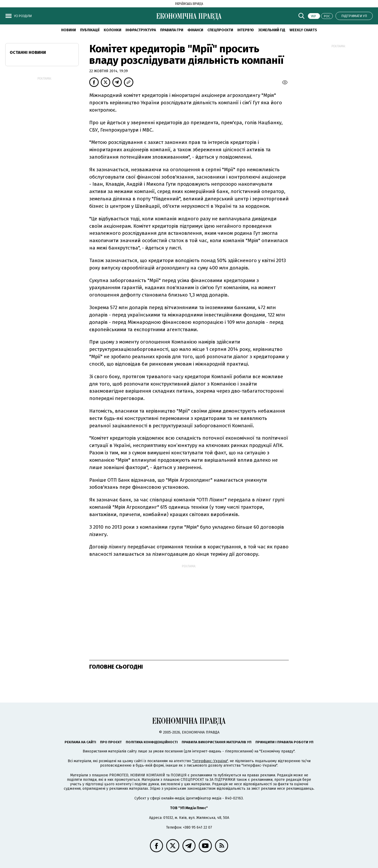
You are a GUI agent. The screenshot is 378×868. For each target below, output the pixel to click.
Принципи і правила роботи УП (284, 742)
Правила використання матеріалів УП (217, 742)
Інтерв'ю (246, 30)
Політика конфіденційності (152, 742)
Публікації (90, 30)
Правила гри (172, 30)
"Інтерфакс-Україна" (210, 761)
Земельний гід (272, 30)
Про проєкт (111, 742)
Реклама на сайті (80, 742)
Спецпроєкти (220, 30)
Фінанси (195, 30)
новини (69, 30)
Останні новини (28, 52)
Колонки (112, 30)
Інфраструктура (141, 30)
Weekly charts (303, 30)
